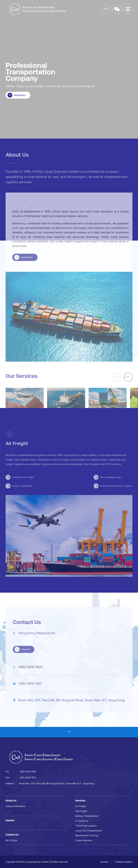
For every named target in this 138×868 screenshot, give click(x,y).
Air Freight (81, 806)
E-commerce (82, 821)
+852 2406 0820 (30, 673)
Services (80, 801)
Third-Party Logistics (86, 826)
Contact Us (12, 835)
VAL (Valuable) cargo (111, 484)
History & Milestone (15, 806)
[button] (128, 384)
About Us (11, 801)
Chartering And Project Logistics (116, 492)
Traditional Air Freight (23, 484)
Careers (105, 862)
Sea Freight (81, 811)
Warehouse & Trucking (87, 835)
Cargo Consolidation (22, 492)
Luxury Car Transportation (88, 831)
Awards (10, 820)
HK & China (11, 840)
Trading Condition (123, 862)
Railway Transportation (87, 816)
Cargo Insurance (84, 840)
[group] (25, 407)
